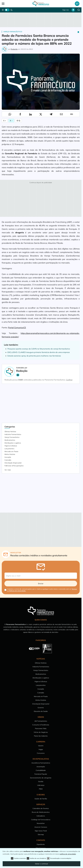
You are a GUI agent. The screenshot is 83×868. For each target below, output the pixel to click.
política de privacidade (68, 854)
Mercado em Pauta (11, 451)
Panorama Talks (41, 728)
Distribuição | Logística (13, 443)
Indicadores (41, 816)
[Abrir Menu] (10, 4)
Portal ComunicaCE (17, 328)
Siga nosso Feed (41, 831)
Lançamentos (9, 449)
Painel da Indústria (41, 736)
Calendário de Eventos (41, 808)
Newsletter (41, 823)
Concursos (41, 753)
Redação (14, 49)
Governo (41, 708)
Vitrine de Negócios (41, 732)
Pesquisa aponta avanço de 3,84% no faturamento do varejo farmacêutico (39, 349)
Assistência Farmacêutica (41, 763)
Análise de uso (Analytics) (36, 858)
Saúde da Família (41, 799)
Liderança (41, 785)
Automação (41, 767)
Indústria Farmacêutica (13, 434)
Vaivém (41, 746)
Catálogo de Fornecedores (41, 820)
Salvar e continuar (42, 864)
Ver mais (8, 470)
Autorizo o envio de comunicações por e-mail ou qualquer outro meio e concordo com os (42, 590)
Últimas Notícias (10, 432)
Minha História (10, 454)
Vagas (41, 749)
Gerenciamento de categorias (41, 778)
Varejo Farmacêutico (13, 32)
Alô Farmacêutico (41, 721)
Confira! (69, 380)
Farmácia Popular (41, 774)
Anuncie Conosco (41, 827)
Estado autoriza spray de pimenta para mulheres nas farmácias (34, 356)
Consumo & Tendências (41, 725)
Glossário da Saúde (41, 711)
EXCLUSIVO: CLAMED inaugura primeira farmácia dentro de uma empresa (39, 352)
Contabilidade (41, 770)
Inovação (8, 457)
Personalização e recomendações (59, 858)
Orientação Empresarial (13, 463)
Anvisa (5, 299)
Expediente (41, 844)
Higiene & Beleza (11, 446)
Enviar (41, 584)
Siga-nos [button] (66, 10)
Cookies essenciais (18, 858)
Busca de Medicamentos (41, 812)
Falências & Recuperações (14, 466)
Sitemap (41, 834)
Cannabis (8, 460)
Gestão (41, 781)
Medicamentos (10, 440)
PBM (41, 789)
